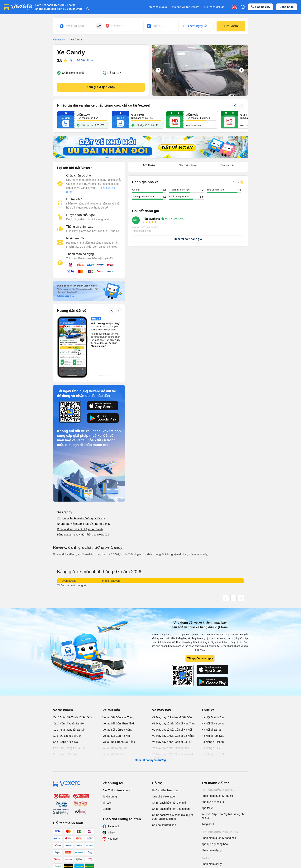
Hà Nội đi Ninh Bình (213, 660)
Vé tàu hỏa (111, 653)
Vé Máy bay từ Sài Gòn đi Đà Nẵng (173, 678)
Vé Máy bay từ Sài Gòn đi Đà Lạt (172, 684)
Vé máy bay (162, 653)
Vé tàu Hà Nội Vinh (114, 697)
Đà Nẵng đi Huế (211, 691)
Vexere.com (60, 39)
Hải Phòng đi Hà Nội (214, 697)
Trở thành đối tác (216, 7)
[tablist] (188, 165)
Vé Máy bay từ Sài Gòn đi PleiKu (172, 691)
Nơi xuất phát (75, 26)
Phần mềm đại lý (212, 793)
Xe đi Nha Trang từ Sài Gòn (69, 672)
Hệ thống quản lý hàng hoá (220, 775)
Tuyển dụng (110, 739)
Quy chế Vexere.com (165, 739)
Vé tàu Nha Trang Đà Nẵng (119, 684)
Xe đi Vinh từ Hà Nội (65, 697)
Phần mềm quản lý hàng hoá (219, 780)
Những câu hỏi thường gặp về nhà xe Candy (84, 466)
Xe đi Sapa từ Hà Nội (66, 684)
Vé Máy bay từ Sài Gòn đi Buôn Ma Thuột (173, 699)
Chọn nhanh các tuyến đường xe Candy (81, 461)
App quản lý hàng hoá (215, 787)
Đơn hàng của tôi (157, 7)
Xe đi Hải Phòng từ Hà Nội (69, 691)
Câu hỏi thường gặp (164, 767)
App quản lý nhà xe (213, 744)
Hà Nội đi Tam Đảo (213, 678)
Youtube (113, 781)
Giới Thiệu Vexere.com (116, 733)
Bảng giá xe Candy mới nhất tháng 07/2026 (83, 477)
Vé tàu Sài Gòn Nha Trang (118, 660)
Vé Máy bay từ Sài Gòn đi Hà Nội (172, 672)
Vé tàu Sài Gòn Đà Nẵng (117, 672)
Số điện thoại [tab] (188, 165)
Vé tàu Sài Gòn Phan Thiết (119, 666)
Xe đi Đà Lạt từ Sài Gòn (67, 678)
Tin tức (107, 745)
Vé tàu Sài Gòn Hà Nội (116, 678)
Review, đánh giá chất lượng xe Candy (80, 472)
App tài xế (208, 751)
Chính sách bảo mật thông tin (170, 745)
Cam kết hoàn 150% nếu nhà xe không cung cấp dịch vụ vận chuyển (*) (60, 7)
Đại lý (205, 801)
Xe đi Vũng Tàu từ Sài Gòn (69, 666)
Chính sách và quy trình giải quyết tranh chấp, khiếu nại (172, 759)
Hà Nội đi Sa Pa (211, 672)
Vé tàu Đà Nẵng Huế (115, 691)
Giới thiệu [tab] (148, 165)
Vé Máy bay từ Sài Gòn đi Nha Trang (174, 666)
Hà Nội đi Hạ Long (213, 666)
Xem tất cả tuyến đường (150, 703)
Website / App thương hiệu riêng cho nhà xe (223, 759)
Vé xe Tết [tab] (228, 165)
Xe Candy (65, 455)
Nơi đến (117, 26)
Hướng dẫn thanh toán (166, 733)
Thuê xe (208, 653)
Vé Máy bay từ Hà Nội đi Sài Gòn (172, 660)
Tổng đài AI (208, 767)
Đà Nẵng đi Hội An (213, 684)
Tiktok (111, 775)
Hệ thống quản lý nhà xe (218, 733)
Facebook (114, 769)
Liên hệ (107, 751)
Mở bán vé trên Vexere (186, 7)
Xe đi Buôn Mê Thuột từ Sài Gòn (72, 660)
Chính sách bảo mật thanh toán (171, 751)
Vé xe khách (63, 653)
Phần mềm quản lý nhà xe (217, 738)
